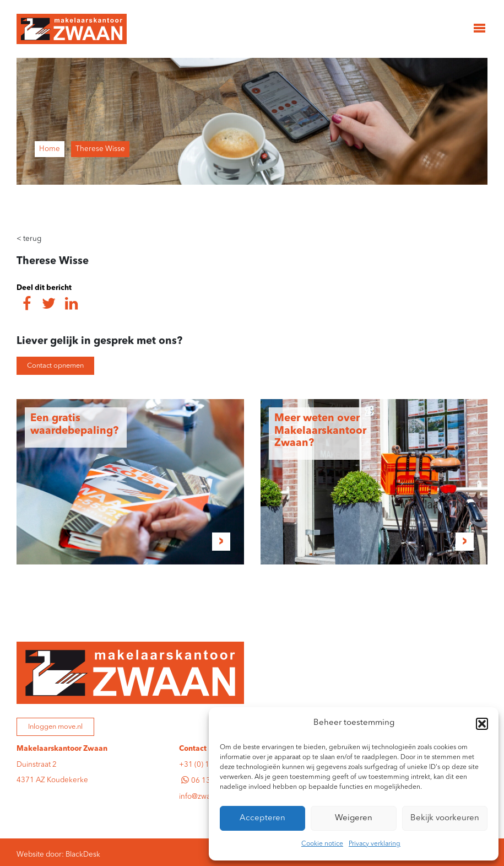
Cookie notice (322, 844)
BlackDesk (83, 855)
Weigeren (354, 818)
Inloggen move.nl (55, 727)
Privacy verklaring (375, 844)
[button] (482, 724)
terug (29, 239)
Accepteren (262, 818)
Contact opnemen (55, 366)
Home (50, 149)
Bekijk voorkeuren (445, 818)
